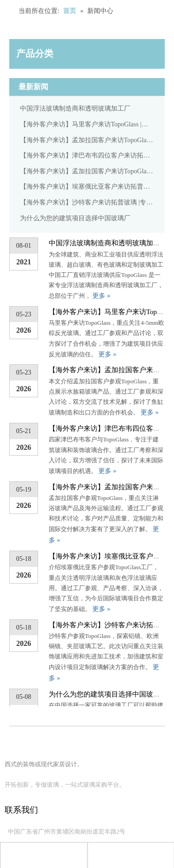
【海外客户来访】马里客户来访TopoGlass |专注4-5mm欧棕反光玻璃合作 (87, 124)
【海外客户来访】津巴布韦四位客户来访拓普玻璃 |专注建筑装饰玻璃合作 (87, 155)
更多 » (101, 296)
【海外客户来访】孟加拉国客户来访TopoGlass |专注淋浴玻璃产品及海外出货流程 (87, 171)
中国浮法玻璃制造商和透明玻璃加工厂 (75, 108)
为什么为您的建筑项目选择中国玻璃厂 (75, 218)
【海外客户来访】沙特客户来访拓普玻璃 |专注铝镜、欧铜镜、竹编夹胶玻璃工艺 (87, 202)
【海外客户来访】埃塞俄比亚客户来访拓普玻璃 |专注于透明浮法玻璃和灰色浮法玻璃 (87, 187)
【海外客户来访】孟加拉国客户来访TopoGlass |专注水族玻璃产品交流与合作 (87, 140)
